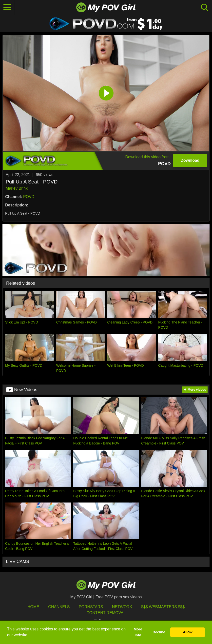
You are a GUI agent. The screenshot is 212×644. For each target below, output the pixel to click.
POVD (29, 197)
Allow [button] (188, 632)
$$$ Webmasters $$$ (163, 607)
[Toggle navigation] (7, 7)
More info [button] (138, 632)
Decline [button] (159, 632)
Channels (59, 607)
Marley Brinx (17, 188)
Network (122, 607)
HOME (33, 607)
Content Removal (106, 613)
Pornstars (91, 607)
